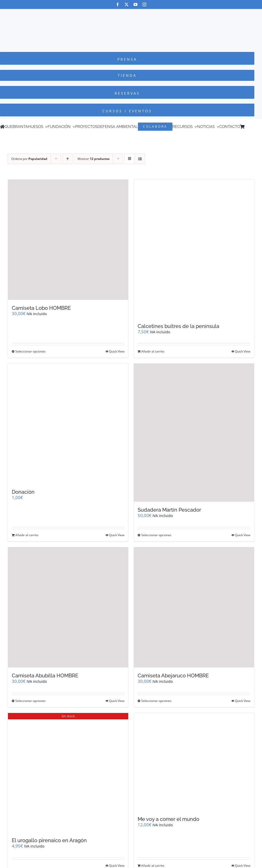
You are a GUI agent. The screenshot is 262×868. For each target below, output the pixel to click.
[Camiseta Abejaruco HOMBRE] (194, 607)
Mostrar (94, 159)
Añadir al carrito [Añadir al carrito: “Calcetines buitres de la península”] (153, 351)
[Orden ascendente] (67, 159)
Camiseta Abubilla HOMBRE (45, 676)
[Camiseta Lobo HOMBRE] (68, 240)
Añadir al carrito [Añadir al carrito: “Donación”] (27, 535)
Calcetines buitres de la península (178, 326)
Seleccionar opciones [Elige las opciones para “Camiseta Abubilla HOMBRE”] (30, 701)
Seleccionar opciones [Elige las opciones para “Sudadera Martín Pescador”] (156, 535)
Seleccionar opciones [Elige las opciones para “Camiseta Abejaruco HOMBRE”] (156, 701)
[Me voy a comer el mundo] (194, 762)
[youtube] (135, 4)
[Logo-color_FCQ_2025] (131, 14)
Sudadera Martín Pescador (169, 510)
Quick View (117, 351)
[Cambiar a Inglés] (254, 127)
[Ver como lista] (140, 159)
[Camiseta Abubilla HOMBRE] (68, 607)
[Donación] (68, 424)
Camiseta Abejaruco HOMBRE (173, 676)
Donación (23, 492)
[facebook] (118, 4)
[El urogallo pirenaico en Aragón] (68, 773)
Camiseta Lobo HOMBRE (41, 308)
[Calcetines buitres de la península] (194, 249)
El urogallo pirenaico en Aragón (49, 840)
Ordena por (29, 159)
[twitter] (127, 4)
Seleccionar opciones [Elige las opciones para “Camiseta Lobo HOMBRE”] (30, 351)
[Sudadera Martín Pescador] (194, 433)
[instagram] (144, 4)
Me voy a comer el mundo (168, 819)
